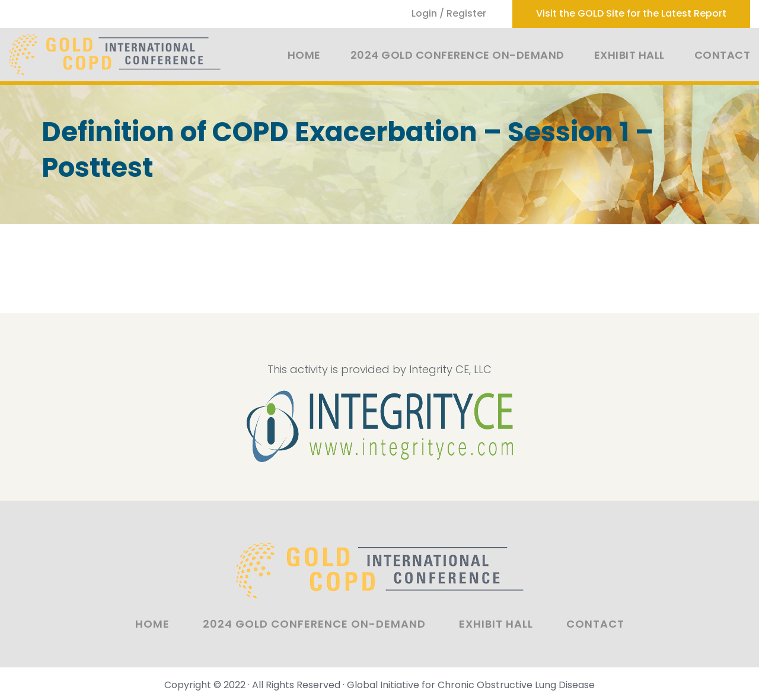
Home (304, 55)
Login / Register (449, 13)
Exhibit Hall (629, 55)
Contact (723, 55)
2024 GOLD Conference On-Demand (457, 55)
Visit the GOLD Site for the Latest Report (631, 13)
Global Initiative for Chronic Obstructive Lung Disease (471, 685)
